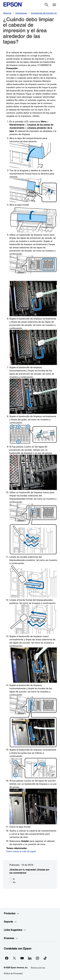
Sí (14, 879)
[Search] (47, 5)
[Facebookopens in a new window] (7, 958)
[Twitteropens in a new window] (14, 958)
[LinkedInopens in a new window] (30, 958)
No (14, 882)
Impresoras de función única (45, 13)
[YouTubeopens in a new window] (22, 958)
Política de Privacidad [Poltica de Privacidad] (13, 973)
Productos (12, 913)
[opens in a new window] (45, 958)
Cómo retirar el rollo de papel (21, 851)
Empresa (11, 938)
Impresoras (21, 13)
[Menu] (54, 5)
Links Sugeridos (15, 930)
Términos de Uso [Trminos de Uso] (38, 968)
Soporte (7, 13)
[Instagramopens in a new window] (37, 958)
